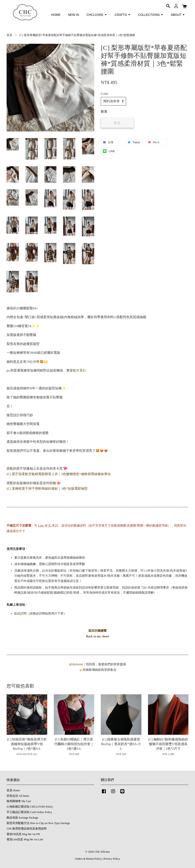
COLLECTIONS (151, 15)
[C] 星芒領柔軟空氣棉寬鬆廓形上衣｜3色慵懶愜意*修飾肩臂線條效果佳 (59, 474)
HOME (56, 15)
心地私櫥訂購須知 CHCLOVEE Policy (30, 807)
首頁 (9, 35)
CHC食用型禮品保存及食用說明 (27, 829)
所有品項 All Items (18, 796)
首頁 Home (13, 790)
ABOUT (178, 15)
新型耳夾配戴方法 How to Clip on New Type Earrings (38, 823)
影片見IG (80, 370)
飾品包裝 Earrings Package (22, 818)
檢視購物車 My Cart (19, 801)
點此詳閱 (20, 614)
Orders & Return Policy (88, 859)
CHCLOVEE (97, 15)
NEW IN (73, 15)
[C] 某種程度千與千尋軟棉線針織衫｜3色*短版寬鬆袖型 (47, 489)
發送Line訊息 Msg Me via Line (25, 839)
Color (105, 94)
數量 (104, 111)
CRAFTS (123, 15)
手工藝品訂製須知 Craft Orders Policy (29, 812)
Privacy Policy (112, 859)
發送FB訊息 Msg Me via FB (23, 834)
